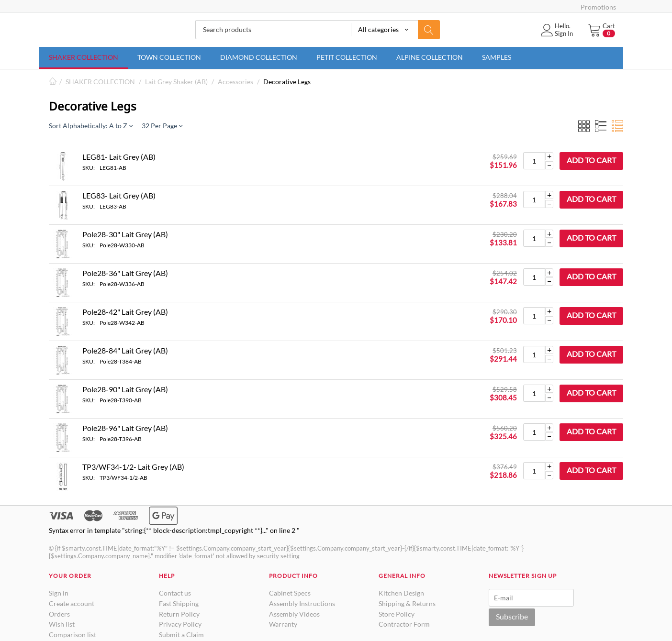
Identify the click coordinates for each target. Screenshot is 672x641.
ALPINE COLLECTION (430, 57)
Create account (72, 603)
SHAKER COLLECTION (84, 57)
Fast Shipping (179, 603)
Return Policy (179, 614)
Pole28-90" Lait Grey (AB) (125, 389)
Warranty (283, 624)
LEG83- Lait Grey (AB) (119, 195)
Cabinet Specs (290, 593)
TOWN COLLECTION (169, 57)
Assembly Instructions (302, 603)
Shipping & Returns (407, 603)
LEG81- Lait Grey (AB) (119, 157)
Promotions (598, 7)
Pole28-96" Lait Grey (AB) (125, 428)
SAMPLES (497, 57)
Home (53, 82)
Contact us (175, 593)
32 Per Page (162, 126)
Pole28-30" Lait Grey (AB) (125, 234)
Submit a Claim (181, 635)
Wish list (62, 624)
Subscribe (512, 616)
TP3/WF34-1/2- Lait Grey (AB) (133, 467)
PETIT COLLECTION (347, 57)
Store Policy (397, 614)
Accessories (235, 82)
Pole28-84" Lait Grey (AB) (125, 350)
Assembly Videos (294, 614)
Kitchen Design (401, 593)
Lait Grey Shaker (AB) (176, 82)
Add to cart (591, 160)
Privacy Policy (180, 624)
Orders (59, 614)
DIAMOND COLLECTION (259, 57)
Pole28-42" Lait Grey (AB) (125, 312)
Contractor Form (404, 624)
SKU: (89, 168)
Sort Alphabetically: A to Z (91, 126)
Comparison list (73, 635)
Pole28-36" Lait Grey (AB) (125, 273)
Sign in (59, 593)
